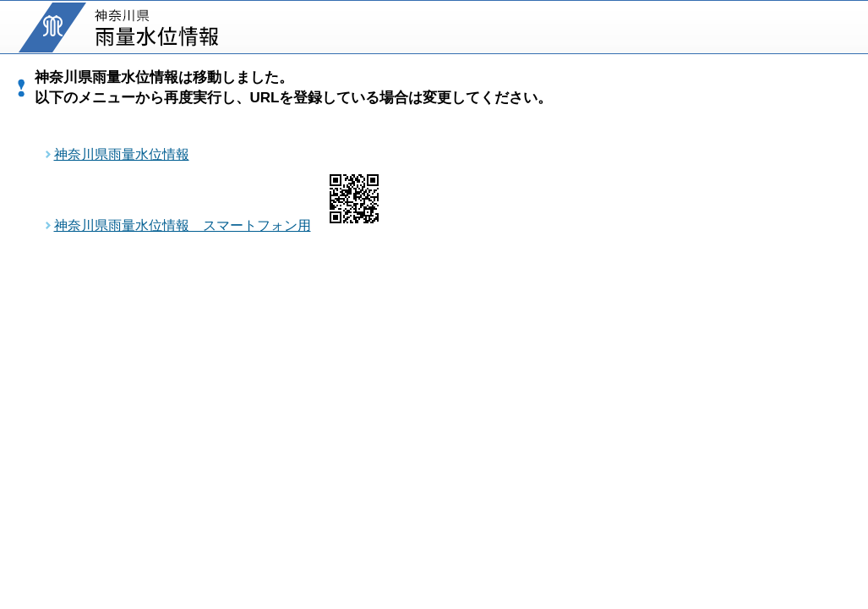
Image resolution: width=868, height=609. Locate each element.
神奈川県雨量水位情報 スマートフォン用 (183, 225)
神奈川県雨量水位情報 (122, 154)
